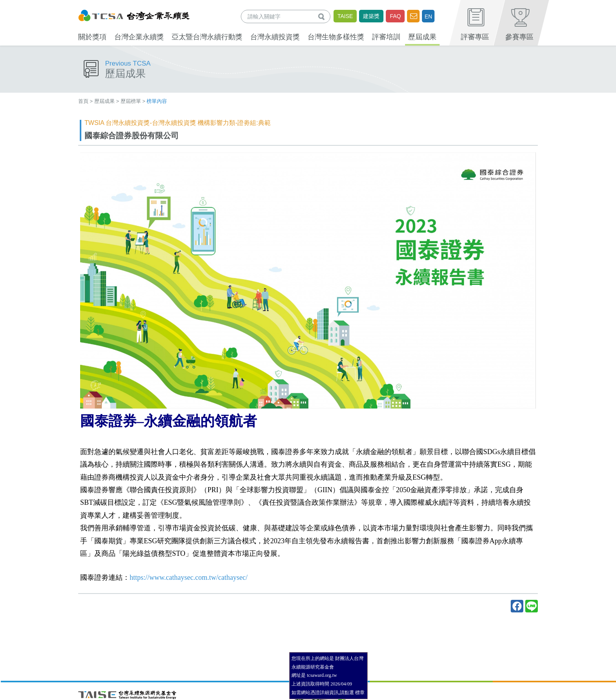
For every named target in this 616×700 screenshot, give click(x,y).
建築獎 (371, 16)
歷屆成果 (104, 101)
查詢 (323, 16)
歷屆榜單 (131, 101)
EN (428, 16)
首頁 (83, 101)
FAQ (395, 16)
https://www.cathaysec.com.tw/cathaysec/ (189, 577)
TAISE (345, 16)
